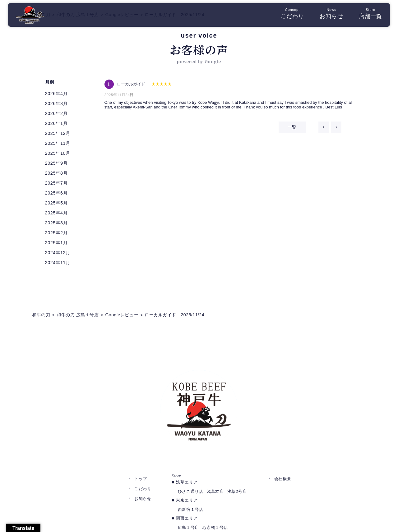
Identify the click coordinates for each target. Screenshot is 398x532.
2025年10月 (59, 155)
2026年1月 (58, 125)
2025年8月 (58, 174)
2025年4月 (58, 214)
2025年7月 (58, 184)
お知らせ (328, 15)
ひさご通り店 (191, 459)
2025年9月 (58, 165)
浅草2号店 (237, 459)
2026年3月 (58, 105)
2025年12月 (59, 135)
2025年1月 (58, 244)
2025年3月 (58, 224)
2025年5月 (58, 204)
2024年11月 (59, 264)
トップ (141, 446)
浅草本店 (215, 459)
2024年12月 (59, 254)
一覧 (286, 130)
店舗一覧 (367, 15)
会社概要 (283, 446)
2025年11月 (59, 145)
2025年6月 (58, 194)
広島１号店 (188, 495)
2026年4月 (58, 95)
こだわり (289, 15)
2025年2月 (58, 234)
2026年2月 (58, 115)
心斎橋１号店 (215, 495)
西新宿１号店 (191, 477)
